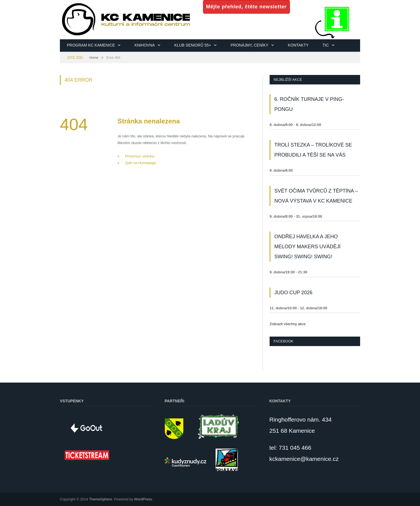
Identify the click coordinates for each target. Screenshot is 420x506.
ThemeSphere (101, 499)
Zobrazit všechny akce (288, 324)
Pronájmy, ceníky (250, 45)
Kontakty (298, 45)
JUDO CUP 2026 (293, 293)
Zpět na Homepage (141, 163)
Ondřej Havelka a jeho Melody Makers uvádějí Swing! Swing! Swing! (307, 247)
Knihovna (145, 45)
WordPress (143, 499)
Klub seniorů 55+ (193, 45)
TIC (326, 45)
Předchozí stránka (140, 156)
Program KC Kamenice (91, 45)
